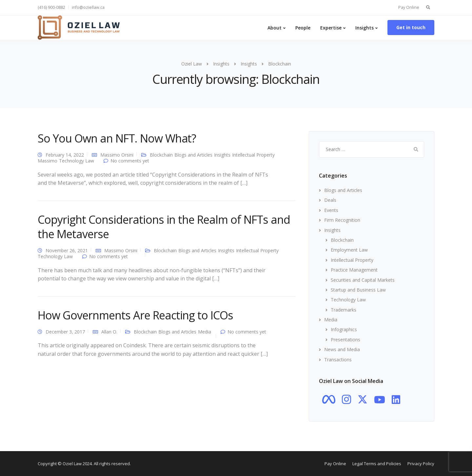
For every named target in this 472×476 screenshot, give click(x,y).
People (303, 28)
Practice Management (354, 270)
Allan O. (109, 332)
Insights (364, 28)
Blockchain (161, 155)
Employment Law (349, 250)
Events (331, 210)
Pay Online (409, 7)
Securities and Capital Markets (363, 280)
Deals (330, 200)
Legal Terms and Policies (377, 464)
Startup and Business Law (358, 290)
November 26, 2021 (67, 250)
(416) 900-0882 (51, 7)
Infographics (344, 329)
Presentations (345, 340)
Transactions (338, 360)
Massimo (48, 161)
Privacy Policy (421, 464)
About (275, 28)
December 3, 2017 (65, 332)
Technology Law (77, 161)
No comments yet (130, 161)
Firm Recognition (342, 220)
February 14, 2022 (65, 155)
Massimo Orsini (117, 155)
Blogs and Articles (193, 155)
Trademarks (344, 310)
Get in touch (411, 27)
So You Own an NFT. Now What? (117, 138)
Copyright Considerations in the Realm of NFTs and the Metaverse (164, 227)
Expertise (331, 28)
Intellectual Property (253, 155)
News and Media (342, 349)
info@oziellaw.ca (88, 7)
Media (205, 332)
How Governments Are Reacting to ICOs (135, 315)
